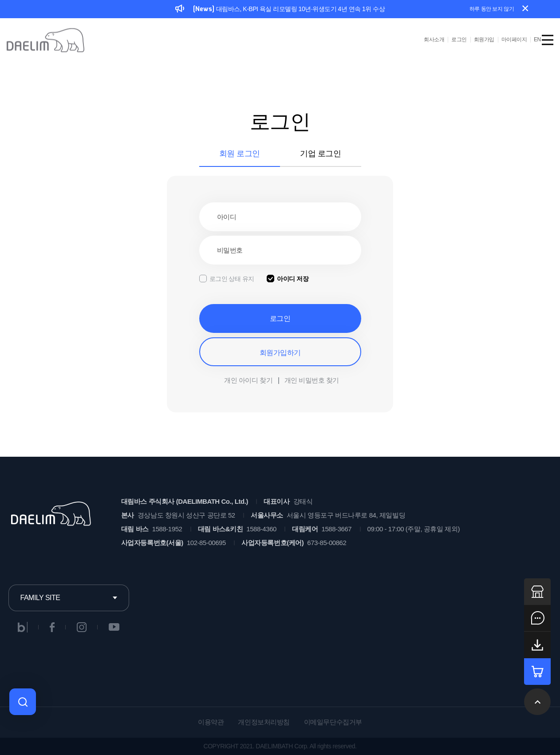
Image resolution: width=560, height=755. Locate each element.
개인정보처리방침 (264, 722)
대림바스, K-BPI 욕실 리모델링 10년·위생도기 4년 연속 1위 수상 (280, 9)
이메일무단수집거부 (333, 722)
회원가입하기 (280, 353)
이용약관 (211, 722)
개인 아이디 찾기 (248, 380)
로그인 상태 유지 (232, 279)
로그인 (459, 40)
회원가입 (484, 40)
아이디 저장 (293, 279)
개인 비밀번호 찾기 (312, 380)
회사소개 (434, 40)
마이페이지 (514, 40)
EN (537, 40)
